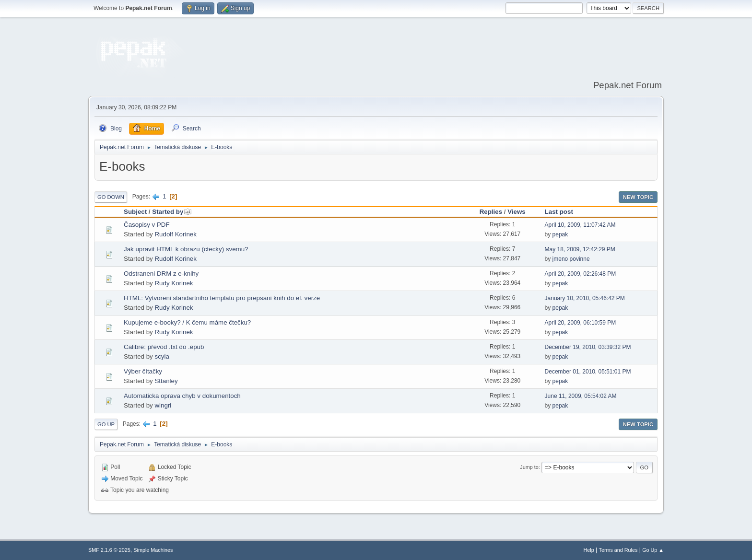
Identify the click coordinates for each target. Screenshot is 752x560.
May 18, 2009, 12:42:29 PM (580, 249)
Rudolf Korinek (175, 234)
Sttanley (166, 381)
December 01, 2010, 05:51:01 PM (588, 372)
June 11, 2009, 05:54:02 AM (581, 396)
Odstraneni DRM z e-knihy (161, 274)
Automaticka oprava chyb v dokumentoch (182, 396)
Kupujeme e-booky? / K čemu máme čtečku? (187, 322)
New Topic (638, 197)
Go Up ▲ (653, 550)
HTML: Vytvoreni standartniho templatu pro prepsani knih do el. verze (222, 298)
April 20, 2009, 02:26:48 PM (581, 274)
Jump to (529, 467)
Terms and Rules (618, 550)
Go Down (111, 197)
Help (589, 550)
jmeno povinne (571, 259)
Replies (491, 212)
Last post (559, 212)
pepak (560, 234)
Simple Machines (153, 550)
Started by (172, 212)
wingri (163, 405)
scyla (162, 356)
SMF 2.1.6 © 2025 (109, 550)
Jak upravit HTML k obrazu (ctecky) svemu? (186, 249)
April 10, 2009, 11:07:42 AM (580, 225)
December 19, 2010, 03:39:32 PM (588, 347)
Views (517, 212)
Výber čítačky (143, 371)
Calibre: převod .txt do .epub (164, 347)
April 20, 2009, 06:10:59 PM (581, 323)
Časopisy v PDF (147, 225)
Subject (135, 212)
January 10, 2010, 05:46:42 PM (585, 298)
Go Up (106, 424)
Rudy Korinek (174, 283)
